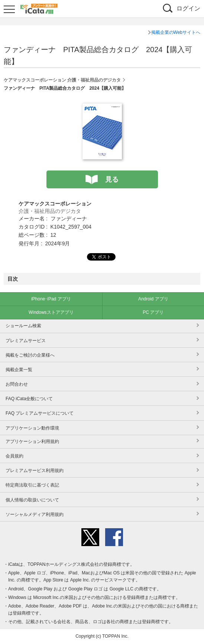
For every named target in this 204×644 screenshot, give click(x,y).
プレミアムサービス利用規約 (35, 471)
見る (112, 179)
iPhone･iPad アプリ (51, 299)
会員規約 (14, 456)
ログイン (188, 8)
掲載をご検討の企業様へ (30, 355)
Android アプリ (153, 299)
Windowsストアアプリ (51, 312)
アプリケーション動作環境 (32, 428)
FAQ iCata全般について (29, 399)
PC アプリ (153, 312)
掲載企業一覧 (19, 370)
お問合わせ (17, 384)
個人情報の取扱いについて (32, 500)
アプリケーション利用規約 (32, 441)
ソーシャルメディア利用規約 (35, 514)
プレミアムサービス (26, 341)
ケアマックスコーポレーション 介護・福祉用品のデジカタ (62, 80)
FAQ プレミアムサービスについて (40, 413)
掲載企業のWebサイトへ (176, 32)
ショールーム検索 (23, 326)
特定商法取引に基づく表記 (32, 485)
